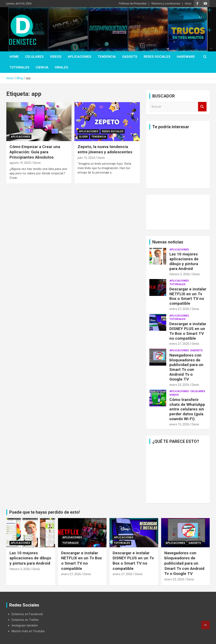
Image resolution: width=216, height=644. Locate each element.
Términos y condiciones (166, 3)
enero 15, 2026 (179, 424)
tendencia (107, 57)
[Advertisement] (178, 159)
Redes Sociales (157, 57)
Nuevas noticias (168, 242)
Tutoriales (19, 67)
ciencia (42, 67)
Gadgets (130, 57)
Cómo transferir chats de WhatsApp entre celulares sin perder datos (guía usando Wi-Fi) (187, 409)
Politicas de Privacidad (133, 3)
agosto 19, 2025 (20, 163)
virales (61, 67)
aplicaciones (80, 57)
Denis (37, 163)
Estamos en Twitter (25, 620)
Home (14, 57)
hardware (186, 57)
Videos (56, 57)
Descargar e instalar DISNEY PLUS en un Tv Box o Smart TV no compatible (188, 331)
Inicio (188, 3)
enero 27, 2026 (179, 309)
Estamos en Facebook (27, 614)
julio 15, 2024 (86, 158)
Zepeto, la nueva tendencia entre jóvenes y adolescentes (105, 149)
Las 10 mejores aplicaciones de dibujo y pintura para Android (184, 261)
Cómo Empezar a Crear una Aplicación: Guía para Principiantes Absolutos (35, 152)
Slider (83, 137)
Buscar (202, 107)
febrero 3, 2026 (180, 274)
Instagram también (25, 625)
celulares (34, 57)
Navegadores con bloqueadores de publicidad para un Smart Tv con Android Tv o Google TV (186, 367)
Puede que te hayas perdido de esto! (45, 512)
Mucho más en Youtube (28, 631)
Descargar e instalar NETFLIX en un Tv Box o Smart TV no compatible (188, 296)
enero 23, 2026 (179, 385)
